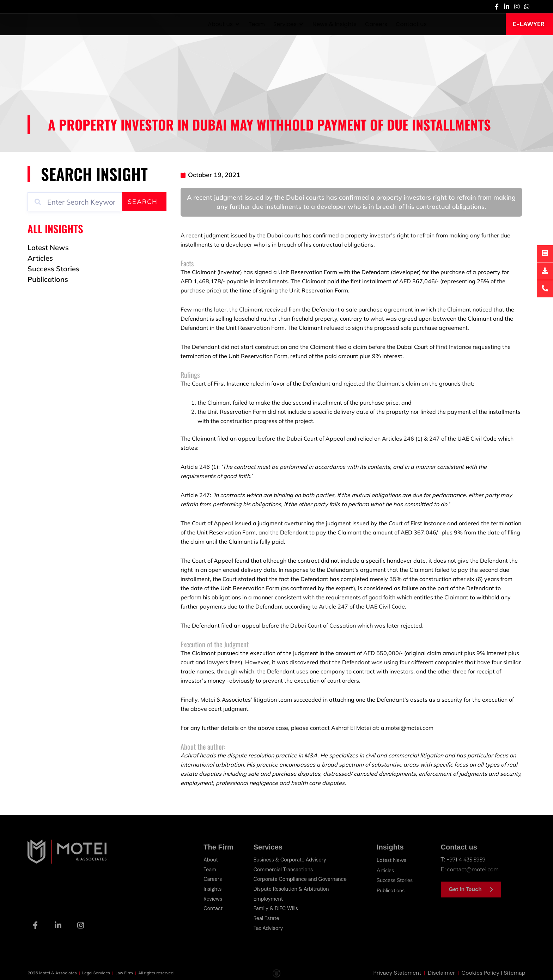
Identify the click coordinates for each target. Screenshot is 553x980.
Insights (207, 887)
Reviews (207, 896)
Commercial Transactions (279, 869)
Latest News (392, 860)
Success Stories (395, 878)
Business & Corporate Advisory (287, 860)
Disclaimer (441, 973)
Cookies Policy (481, 973)
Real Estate (260, 915)
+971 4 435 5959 (468, 860)
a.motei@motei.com (407, 728)
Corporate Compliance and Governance (298, 878)
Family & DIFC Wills (271, 905)
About (205, 860)
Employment (263, 896)
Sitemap (514, 973)
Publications (391, 887)
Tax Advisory (263, 924)
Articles (385, 869)
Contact (207, 905)
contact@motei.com (476, 869)
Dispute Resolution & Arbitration (288, 887)
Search (143, 202)
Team (204, 869)
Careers (207, 878)
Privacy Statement (397, 973)
